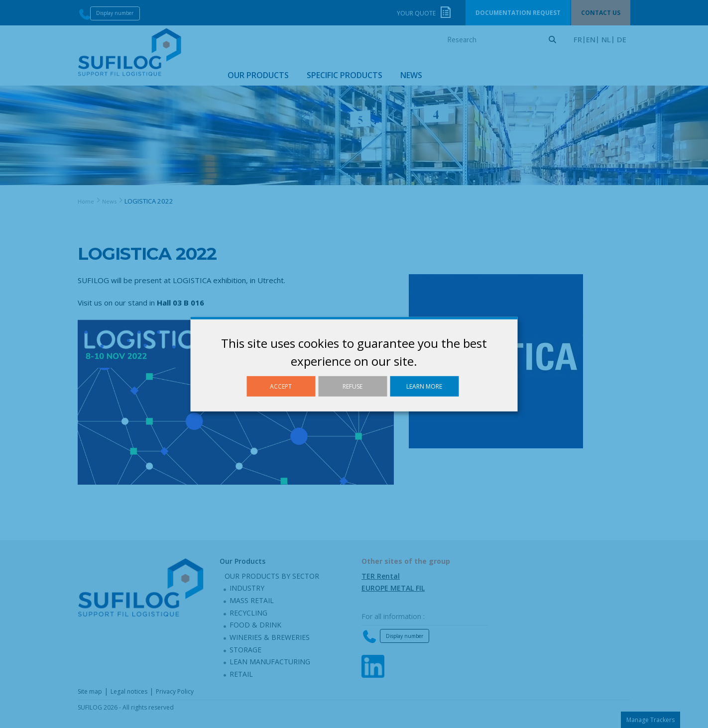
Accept (281, 386)
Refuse (353, 386)
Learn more (424, 386)
